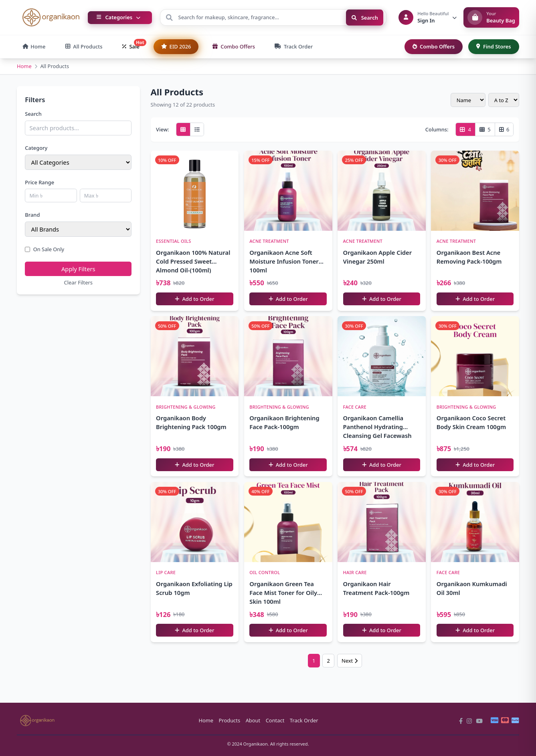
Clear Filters (78, 282)
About (253, 720)
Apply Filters (78, 269)
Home (24, 66)
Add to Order (194, 299)
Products (230, 720)
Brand (32, 215)
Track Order (304, 720)
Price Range (39, 182)
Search (365, 17)
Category (36, 148)
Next (350, 661)
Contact (275, 720)
